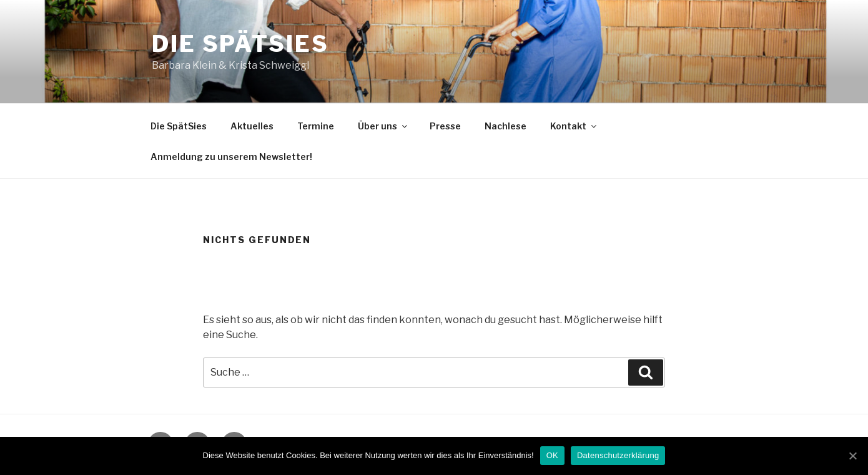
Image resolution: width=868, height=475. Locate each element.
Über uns (383, 126)
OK (552, 455)
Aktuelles (252, 126)
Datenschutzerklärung (618, 455)
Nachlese (506, 126)
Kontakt (574, 126)
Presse (445, 126)
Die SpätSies (240, 44)
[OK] (852, 456)
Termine (316, 126)
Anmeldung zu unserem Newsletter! (231, 157)
